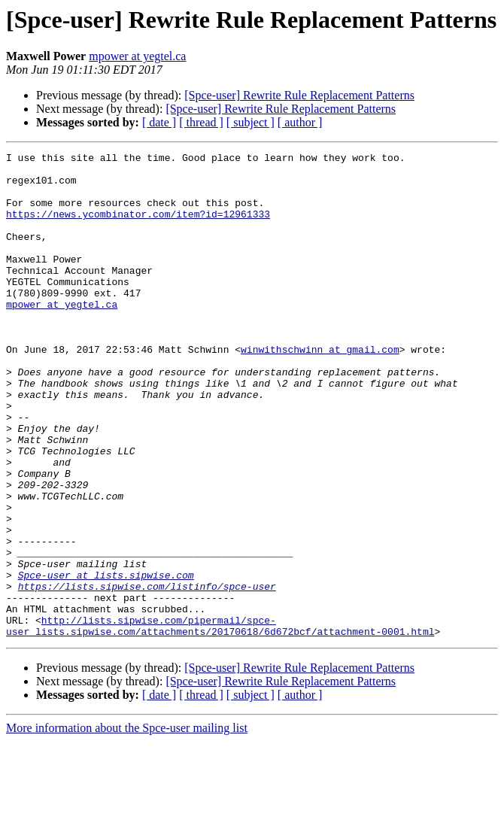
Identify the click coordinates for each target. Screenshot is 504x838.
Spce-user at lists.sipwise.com (106, 660)
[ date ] (159, 122)
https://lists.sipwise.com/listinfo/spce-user (147, 674)
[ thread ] (201, 122)
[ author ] (300, 122)
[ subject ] (250, 122)
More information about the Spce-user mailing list (127, 825)
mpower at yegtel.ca (137, 56)
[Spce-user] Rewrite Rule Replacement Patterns (299, 95)
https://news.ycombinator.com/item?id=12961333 (138, 227)
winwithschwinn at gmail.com (320, 390)
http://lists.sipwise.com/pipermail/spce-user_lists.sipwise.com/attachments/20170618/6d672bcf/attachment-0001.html (220, 721)
